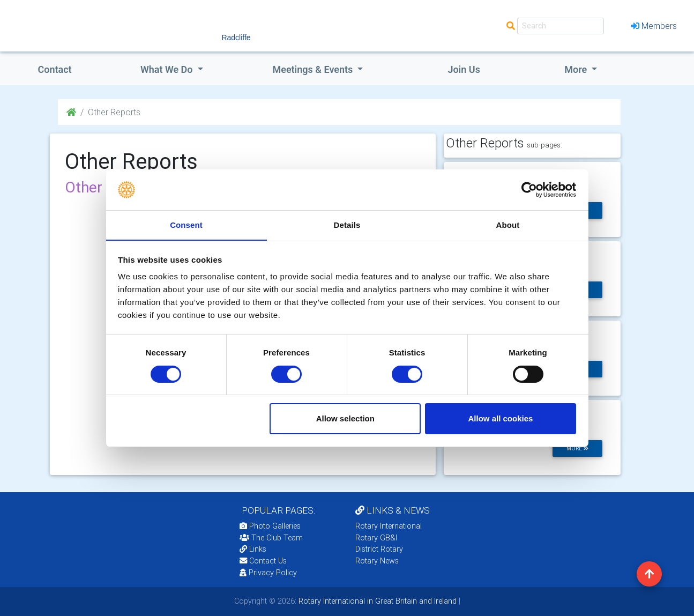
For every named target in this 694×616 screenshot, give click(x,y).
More (577, 69)
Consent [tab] (186, 225)
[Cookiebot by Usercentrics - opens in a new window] (529, 189)
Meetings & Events (314, 69)
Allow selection (345, 419)
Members (654, 26)
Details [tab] (347, 225)
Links (253, 549)
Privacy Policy (268, 573)
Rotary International (389, 526)
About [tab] (508, 225)
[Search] (561, 26)
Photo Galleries (270, 526)
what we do (168, 69)
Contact (54, 69)
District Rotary (379, 549)
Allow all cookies (500, 419)
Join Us (464, 69)
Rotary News (377, 561)
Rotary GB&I (376, 538)
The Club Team (271, 538)
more (577, 448)
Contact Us (263, 561)
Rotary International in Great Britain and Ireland (376, 601)
